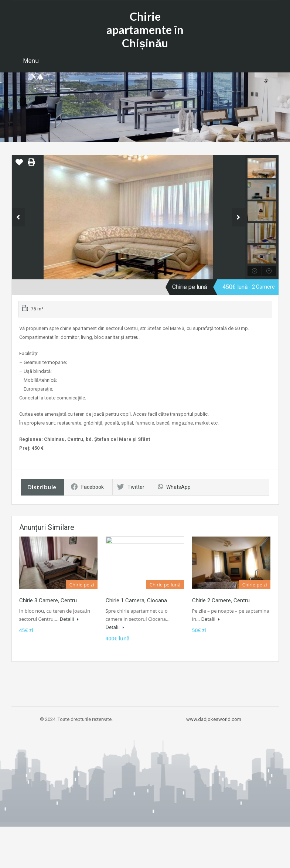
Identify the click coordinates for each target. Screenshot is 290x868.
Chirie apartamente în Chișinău (145, 30)
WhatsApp (174, 487)
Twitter (131, 487)
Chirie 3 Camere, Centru (48, 600)
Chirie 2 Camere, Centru (221, 600)
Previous (18, 217)
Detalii (69, 619)
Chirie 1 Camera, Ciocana (136, 600)
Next (238, 217)
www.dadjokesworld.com (214, 719)
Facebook (87, 487)
